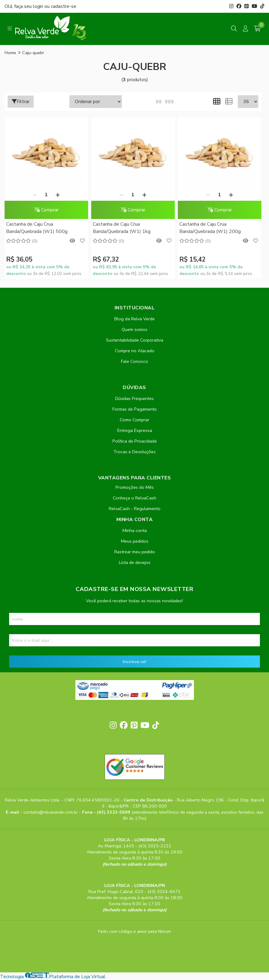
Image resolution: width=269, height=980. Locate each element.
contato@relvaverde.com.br (51, 812)
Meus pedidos (135, 541)
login (39, 6)
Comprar (46, 210)
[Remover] (35, 195)
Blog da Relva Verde (134, 319)
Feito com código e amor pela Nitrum (134, 931)
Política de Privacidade (135, 441)
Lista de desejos (135, 562)
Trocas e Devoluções (134, 452)
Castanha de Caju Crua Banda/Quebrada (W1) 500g (37, 228)
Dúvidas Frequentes (134, 398)
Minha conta (135, 530)
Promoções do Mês (135, 487)
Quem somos (134, 329)
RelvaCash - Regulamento (135, 509)
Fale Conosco (134, 361)
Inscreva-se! (134, 662)
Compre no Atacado (135, 351)
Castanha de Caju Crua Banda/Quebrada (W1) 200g (210, 228)
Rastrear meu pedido (135, 552)
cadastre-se (64, 6)
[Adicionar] (58, 195)
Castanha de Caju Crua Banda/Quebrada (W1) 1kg (122, 228)
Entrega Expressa (135, 430)
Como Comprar (134, 420)
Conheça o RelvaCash (134, 498)
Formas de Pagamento (135, 409)
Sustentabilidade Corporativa (135, 340)
